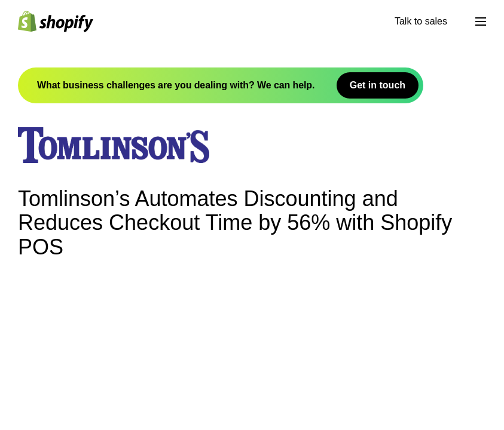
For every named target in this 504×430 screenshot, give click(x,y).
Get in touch (378, 85)
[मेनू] (481, 21)
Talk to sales (421, 21)
